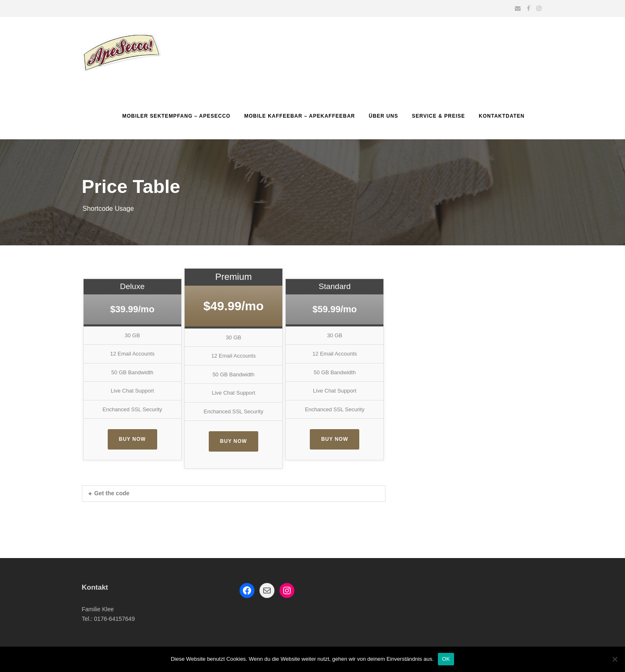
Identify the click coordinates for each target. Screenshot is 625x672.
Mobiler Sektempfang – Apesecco (176, 116)
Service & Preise (438, 116)
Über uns (384, 116)
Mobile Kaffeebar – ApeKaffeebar (300, 116)
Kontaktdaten (501, 116)
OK (446, 659)
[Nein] (615, 659)
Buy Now (132, 439)
